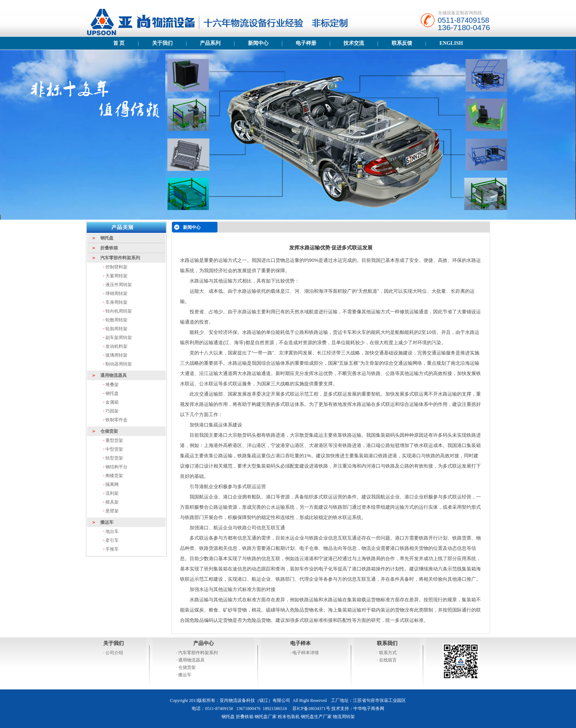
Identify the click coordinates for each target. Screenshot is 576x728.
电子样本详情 (306, 653)
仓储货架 (187, 667)
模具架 (112, 502)
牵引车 (112, 540)
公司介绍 (114, 653)
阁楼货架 (114, 476)
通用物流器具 (191, 660)
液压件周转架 (119, 285)
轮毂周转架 (116, 320)
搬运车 (185, 675)
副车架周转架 (119, 338)
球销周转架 (116, 293)
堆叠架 (112, 385)
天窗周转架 (116, 276)
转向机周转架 (119, 311)
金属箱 (112, 402)
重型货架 (114, 440)
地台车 (111, 531)
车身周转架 (116, 302)
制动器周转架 (119, 364)
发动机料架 (116, 346)
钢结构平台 (116, 467)
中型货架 (114, 449)
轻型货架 (114, 458)
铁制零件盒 (116, 420)
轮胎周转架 (116, 329)
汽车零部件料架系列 (198, 653)
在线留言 (388, 660)
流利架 (112, 493)
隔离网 (112, 484)
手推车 (112, 549)
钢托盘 (111, 393)
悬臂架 (112, 511)
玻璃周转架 (116, 355)
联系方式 (388, 653)
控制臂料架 (116, 267)
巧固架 (112, 411)
